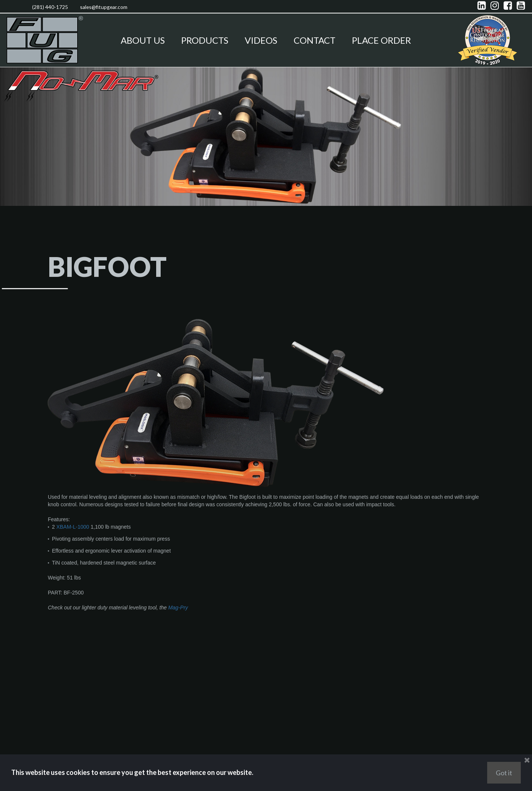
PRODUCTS (205, 40)
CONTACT (315, 40)
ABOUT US (143, 40)
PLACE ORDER (381, 40)
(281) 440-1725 (46, 6)
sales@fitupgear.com (111, 6)
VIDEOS (261, 40)
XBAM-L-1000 (73, 581)
